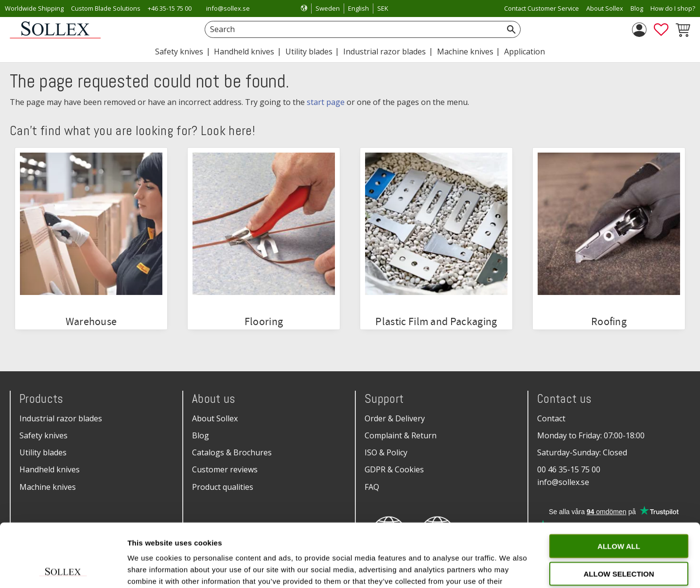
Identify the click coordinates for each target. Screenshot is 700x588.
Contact (551, 418)
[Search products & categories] (352, 29)
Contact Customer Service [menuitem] (542, 8)
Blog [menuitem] (637, 8)
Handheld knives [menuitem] (244, 52)
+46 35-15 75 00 (170, 8)
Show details (510, 569)
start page (326, 102)
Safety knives (44, 435)
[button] (661, 30)
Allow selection (619, 510)
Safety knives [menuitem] (179, 52)
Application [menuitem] (525, 52)
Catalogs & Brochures (232, 452)
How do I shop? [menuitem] (673, 8)
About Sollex (215, 418)
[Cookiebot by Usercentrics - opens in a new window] (63, 569)
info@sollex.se (228, 8)
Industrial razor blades (61, 418)
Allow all (619, 483)
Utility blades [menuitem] (309, 52)
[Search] (511, 29)
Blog (201, 435)
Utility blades (43, 452)
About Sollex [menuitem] (605, 8)
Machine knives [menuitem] (465, 52)
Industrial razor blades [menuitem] (385, 52)
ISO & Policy (386, 452)
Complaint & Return (401, 435)
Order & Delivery (395, 418)
